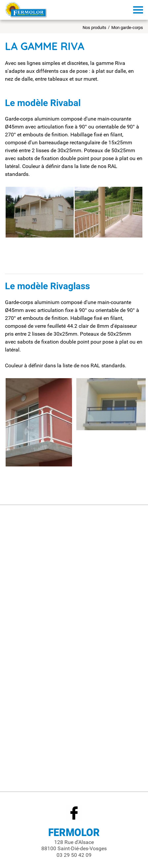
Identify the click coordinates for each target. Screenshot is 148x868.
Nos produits (94, 28)
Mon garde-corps (127, 28)
